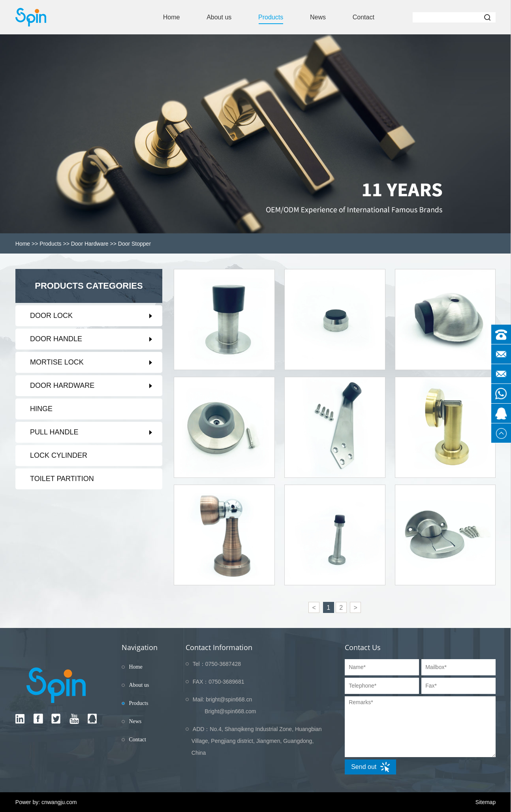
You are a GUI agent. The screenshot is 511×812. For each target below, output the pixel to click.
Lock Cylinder (59, 455)
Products (271, 17)
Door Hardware (90, 244)
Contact (364, 17)
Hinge (41, 409)
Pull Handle (54, 432)
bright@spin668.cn (229, 699)
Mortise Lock (57, 362)
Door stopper (134, 244)
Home (172, 17)
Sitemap (486, 802)
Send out (370, 767)
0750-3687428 (223, 664)
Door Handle (56, 339)
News (318, 17)
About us (219, 17)
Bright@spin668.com (230, 711)
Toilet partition (62, 479)
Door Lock (51, 316)
